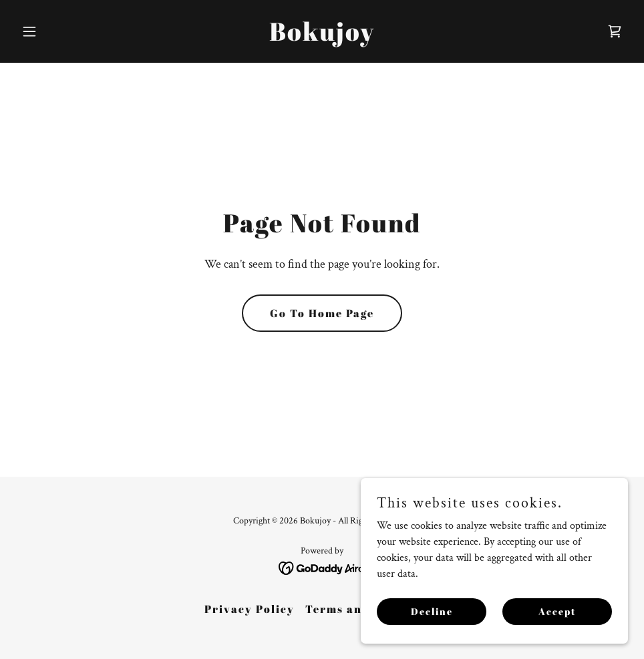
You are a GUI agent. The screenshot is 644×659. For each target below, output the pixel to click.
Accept (557, 611)
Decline (432, 611)
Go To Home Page (322, 313)
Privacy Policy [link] (250, 609)
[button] (62, 31)
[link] (322, 38)
